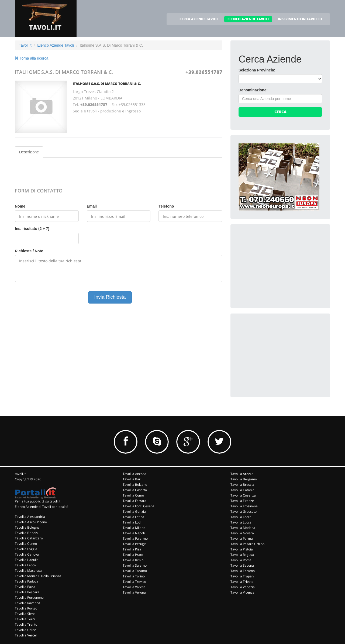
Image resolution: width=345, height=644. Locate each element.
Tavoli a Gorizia (134, 512)
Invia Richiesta (110, 297)
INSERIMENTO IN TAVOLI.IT (300, 19)
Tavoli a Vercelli (27, 635)
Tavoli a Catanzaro (29, 538)
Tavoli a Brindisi (27, 533)
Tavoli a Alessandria (30, 517)
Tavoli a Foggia (26, 549)
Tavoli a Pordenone (29, 597)
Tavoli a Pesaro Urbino (247, 544)
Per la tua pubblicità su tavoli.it (38, 501)
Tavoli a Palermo (135, 538)
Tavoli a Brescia (242, 485)
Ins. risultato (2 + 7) (32, 229)
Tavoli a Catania (242, 490)
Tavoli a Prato (133, 555)
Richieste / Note (29, 251)
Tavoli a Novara (242, 533)
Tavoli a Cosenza (243, 495)
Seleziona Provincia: (257, 70)
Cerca (280, 112)
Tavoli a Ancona (134, 474)
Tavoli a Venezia (243, 587)
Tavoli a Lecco (25, 565)
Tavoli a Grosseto (244, 512)
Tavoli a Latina (133, 517)
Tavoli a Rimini (133, 560)
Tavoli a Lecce (241, 517)
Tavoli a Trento (26, 624)
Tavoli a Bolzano (135, 485)
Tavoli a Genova (27, 554)
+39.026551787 (204, 72)
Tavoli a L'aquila (27, 560)
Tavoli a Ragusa (242, 555)
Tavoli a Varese (134, 587)
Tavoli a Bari (132, 479)
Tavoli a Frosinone (244, 506)
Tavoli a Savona (242, 565)
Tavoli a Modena (243, 528)
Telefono (166, 206)
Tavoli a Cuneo (26, 544)
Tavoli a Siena (25, 614)
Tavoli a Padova (27, 581)
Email (92, 206)
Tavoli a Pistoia (242, 549)
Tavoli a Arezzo (242, 474)
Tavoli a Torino (134, 576)
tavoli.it (20, 474)
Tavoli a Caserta (135, 490)
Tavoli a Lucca (241, 522)
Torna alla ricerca (32, 58)
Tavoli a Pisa (132, 549)
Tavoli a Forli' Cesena (139, 506)
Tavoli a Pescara (27, 592)
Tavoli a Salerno (135, 565)
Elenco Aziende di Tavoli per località (42, 507)
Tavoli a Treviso (134, 582)
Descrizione (29, 152)
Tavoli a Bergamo (244, 479)
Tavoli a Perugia (135, 544)
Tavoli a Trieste (242, 582)
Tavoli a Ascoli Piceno (31, 522)
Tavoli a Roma (241, 560)
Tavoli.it (25, 45)
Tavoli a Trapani (242, 576)
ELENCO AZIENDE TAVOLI (248, 19)
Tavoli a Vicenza (242, 592)
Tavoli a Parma (242, 538)
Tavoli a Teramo (243, 571)
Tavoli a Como (133, 495)
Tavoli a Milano (134, 528)
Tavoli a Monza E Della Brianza (38, 576)
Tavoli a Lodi (132, 522)
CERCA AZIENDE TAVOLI (199, 19)
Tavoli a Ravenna (27, 603)
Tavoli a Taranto (135, 571)
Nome (20, 206)
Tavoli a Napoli (134, 533)
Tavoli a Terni (25, 619)
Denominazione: (253, 90)
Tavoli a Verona (134, 592)
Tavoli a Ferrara (134, 501)
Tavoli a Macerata (28, 571)
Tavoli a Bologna (27, 527)
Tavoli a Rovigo (26, 608)
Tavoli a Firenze (242, 501)
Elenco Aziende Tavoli (56, 45)
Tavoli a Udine (25, 630)
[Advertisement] (279, 266)
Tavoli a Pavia (25, 587)
